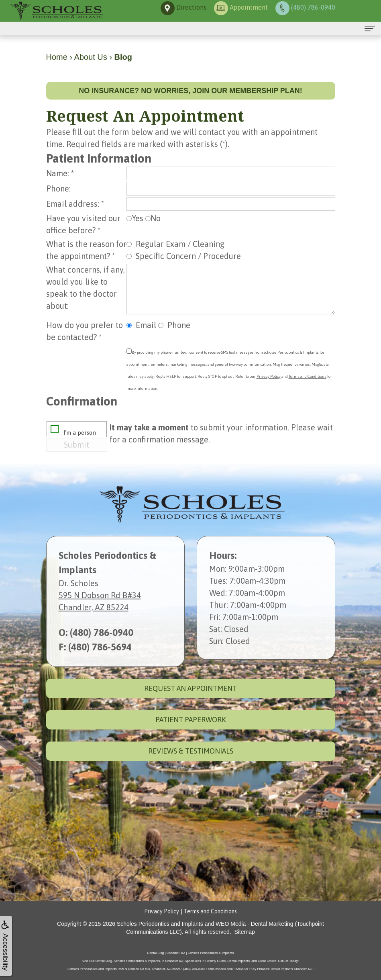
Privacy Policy (269, 376)
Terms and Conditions (308, 376)
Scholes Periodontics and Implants (160, 924)
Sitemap (244, 932)
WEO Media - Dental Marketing (255, 924)
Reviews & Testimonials (191, 751)
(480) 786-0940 (102, 633)
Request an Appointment (190, 688)
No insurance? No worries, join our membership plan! (190, 91)
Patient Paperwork (191, 720)
